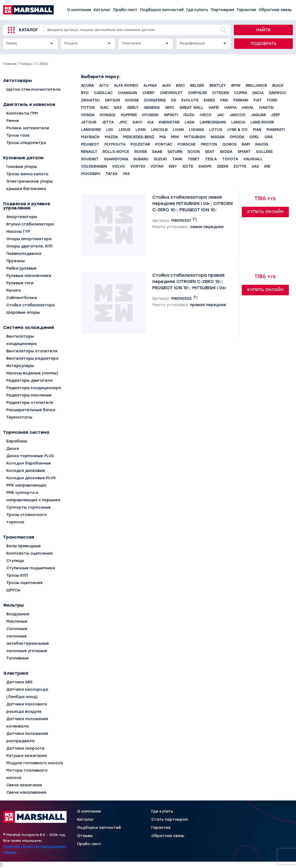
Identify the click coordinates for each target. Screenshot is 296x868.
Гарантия (246, 10)
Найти (263, 30)
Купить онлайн (265, 212)
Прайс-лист (125, 10)
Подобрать (264, 44)
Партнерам (222, 10)
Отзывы (85, 836)
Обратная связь (275, 10)
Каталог (102, 10)
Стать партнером (170, 820)
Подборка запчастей (162, 10)
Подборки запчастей (99, 828)
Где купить (197, 10)
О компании (79, 10)
